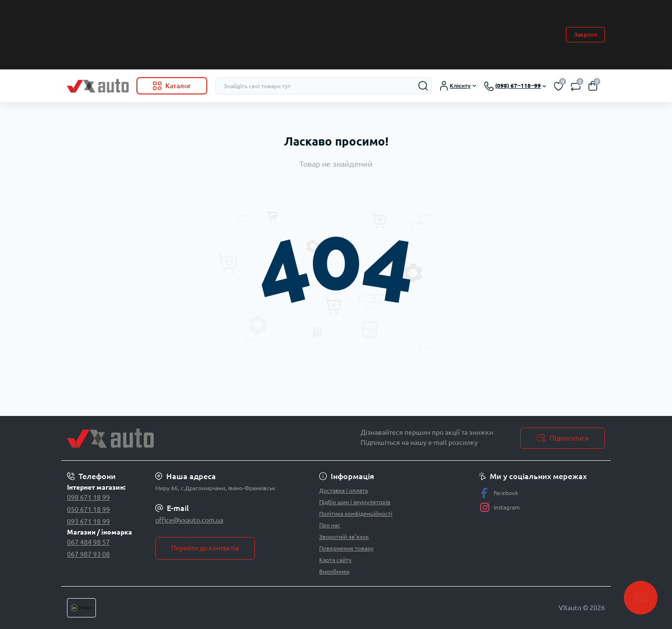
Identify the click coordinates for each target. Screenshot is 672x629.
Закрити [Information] (585, 34)
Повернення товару (346, 548)
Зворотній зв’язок (344, 537)
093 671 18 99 (88, 522)
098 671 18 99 (88, 497)
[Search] (423, 86)
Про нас (330, 525)
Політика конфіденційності (356, 514)
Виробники (334, 571)
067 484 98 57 (88, 542)
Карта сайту (335, 560)
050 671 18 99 (88, 509)
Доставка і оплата (343, 490)
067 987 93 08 (88, 554)
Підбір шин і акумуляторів (355, 502)
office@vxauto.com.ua (189, 520)
